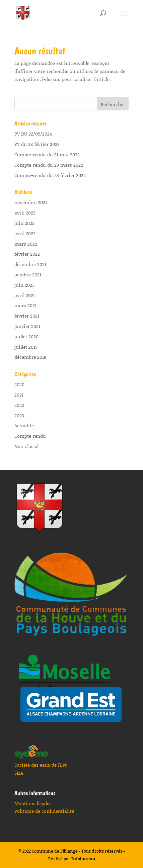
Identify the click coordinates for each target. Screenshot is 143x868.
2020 (19, 384)
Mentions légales (33, 803)
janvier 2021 (27, 326)
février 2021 (27, 316)
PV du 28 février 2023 (37, 144)
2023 (19, 415)
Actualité (24, 425)
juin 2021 (24, 285)
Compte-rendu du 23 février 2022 (50, 175)
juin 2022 (24, 223)
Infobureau (83, 859)
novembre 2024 (31, 202)
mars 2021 (25, 305)
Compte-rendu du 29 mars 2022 (49, 165)
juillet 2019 (26, 347)
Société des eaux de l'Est (41, 765)
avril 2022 (25, 233)
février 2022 (27, 254)
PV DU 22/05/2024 (33, 134)
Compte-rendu (30, 436)
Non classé (26, 446)
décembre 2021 (30, 264)
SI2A (19, 773)
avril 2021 (25, 295)
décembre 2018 (30, 357)
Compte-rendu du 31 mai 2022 (47, 154)
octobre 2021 (28, 275)
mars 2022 (26, 244)
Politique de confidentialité (44, 811)
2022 (19, 405)
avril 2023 (25, 213)
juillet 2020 (26, 336)
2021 (19, 395)
